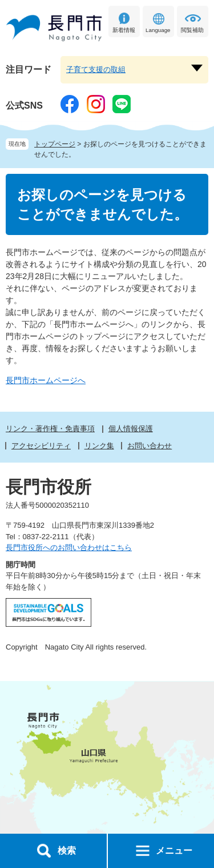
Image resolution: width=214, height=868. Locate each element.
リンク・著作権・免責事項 (50, 429)
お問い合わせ (150, 446)
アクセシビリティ (41, 446)
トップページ (55, 144)
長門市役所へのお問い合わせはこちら (69, 548)
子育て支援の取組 (96, 69)
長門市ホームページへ (46, 380)
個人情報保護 (131, 429)
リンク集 (99, 446)
